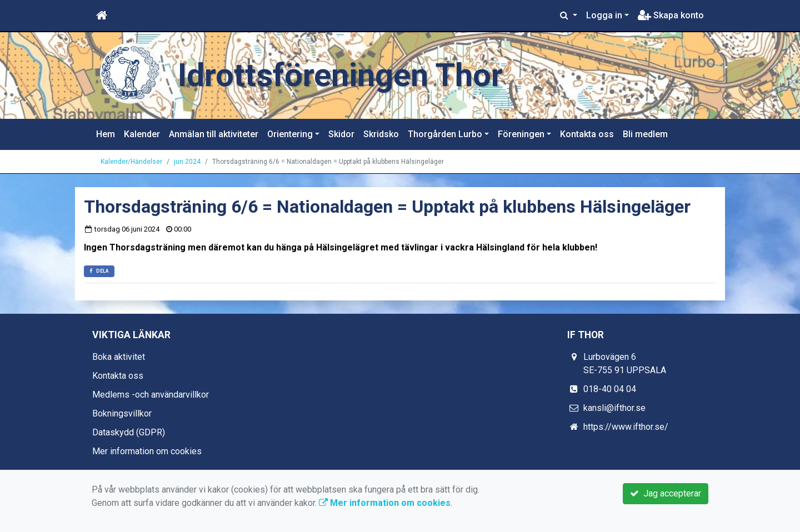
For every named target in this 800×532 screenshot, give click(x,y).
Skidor (341, 134)
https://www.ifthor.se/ (626, 427)
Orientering (290, 134)
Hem (106, 134)
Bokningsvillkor (122, 413)
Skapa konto (671, 15)
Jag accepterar (666, 493)
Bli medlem (645, 134)
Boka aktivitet (119, 357)
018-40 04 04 (610, 389)
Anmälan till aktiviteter (214, 134)
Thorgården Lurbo (445, 134)
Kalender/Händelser (131, 162)
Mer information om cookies (147, 451)
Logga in (604, 15)
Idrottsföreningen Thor (340, 75)
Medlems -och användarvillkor (151, 395)
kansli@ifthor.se (614, 408)
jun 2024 (187, 162)
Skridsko (381, 134)
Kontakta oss (587, 134)
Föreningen (521, 134)
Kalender (142, 134)
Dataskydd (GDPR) (129, 432)
